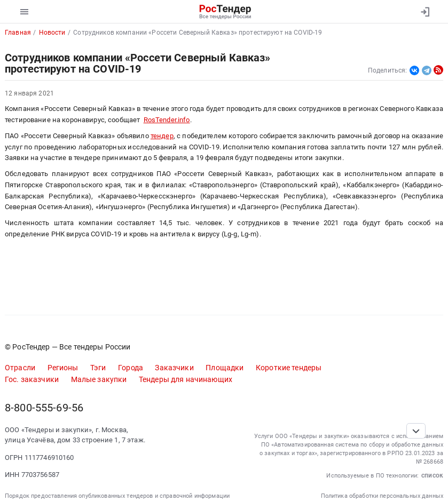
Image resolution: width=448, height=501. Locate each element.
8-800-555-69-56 (44, 408)
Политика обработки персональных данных (382, 496)
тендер (162, 136)
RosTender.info (167, 120)
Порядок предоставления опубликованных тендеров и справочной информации (117, 496)
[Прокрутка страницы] (416, 431)
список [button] (432, 475)
